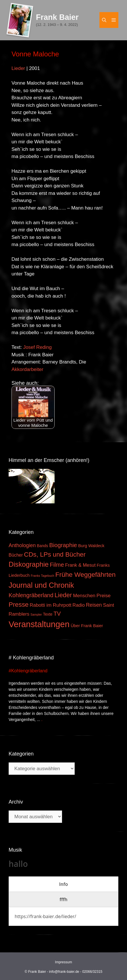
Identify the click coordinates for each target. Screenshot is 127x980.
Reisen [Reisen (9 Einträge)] (94, 605)
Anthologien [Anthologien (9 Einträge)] (22, 545)
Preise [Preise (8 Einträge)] (104, 595)
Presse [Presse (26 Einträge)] (19, 605)
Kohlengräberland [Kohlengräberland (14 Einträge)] (31, 595)
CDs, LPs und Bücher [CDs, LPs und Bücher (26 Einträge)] (55, 554)
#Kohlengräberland (28, 671)
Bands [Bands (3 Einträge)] (42, 546)
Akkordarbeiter (27, 369)
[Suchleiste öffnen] (104, 20)
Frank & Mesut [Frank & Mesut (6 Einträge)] (80, 565)
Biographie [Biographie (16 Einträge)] (63, 545)
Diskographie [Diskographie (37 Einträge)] (29, 564)
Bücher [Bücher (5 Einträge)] (16, 555)
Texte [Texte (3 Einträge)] (48, 614)
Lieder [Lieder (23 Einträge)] (63, 595)
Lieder (18, 68)
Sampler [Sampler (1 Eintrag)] (36, 614)
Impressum (63, 962)
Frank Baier (57, 17)
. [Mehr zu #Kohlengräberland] (42, 720)
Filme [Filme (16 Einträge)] (57, 565)
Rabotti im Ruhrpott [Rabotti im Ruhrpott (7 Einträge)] (50, 605)
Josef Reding (37, 347)
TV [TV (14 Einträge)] (57, 614)
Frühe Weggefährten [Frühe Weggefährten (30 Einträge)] (86, 574)
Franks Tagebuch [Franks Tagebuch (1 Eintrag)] (43, 576)
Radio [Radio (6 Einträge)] (79, 605)
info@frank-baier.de (64, 972)
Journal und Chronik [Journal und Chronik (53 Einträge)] (41, 585)
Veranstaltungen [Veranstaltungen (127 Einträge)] (39, 624)
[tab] (63, 884)
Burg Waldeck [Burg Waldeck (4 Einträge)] (91, 546)
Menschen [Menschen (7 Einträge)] (84, 596)
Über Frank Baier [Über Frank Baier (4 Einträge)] (87, 626)
